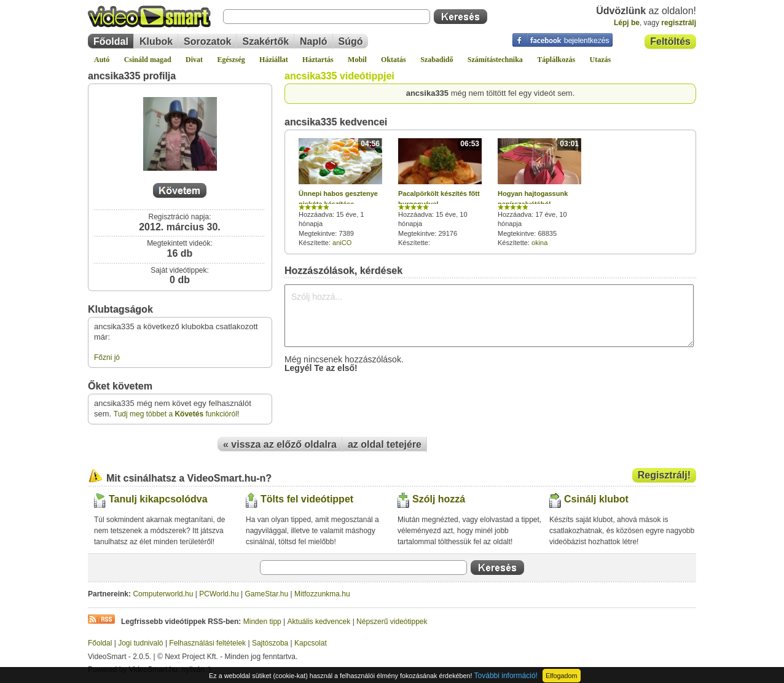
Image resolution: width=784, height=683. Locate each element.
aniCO (342, 243)
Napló (313, 41)
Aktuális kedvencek (319, 622)
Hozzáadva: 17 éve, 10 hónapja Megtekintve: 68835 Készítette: (539, 192)
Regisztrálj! (664, 475)
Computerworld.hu (163, 594)
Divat (194, 60)
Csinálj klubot (596, 499)
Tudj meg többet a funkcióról (175, 414)
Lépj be (627, 23)
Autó (102, 60)
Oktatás (394, 60)
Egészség (231, 60)
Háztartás (318, 60)
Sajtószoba (270, 643)
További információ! (506, 676)
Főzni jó (107, 357)
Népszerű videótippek (392, 622)
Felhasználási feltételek (207, 643)
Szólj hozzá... (489, 316)
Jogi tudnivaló (140, 643)
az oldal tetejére (385, 444)
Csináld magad (148, 60)
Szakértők (265, 41)
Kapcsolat (311, 643)
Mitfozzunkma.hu (322, 594)
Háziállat (274, 60)
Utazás (601, 60)
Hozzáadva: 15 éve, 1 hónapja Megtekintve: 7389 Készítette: (340, 192)
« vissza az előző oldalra (280, 444)
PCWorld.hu (219, 594)
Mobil (357, 60)
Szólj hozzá (439, 499)
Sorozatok (207, 41)
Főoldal (111, 41)
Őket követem (120, 386)
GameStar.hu (267, 594)
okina (539, 243)
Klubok (156, 41)
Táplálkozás (556, 60)
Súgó (351, 41)
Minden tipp (262, 622)
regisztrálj (679, 23)
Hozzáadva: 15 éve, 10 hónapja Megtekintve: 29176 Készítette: (440, 193)
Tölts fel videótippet (307, 499)
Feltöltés (670, 41)
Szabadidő (437, 60)
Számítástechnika (495, 60)
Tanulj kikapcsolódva (158, 499)
